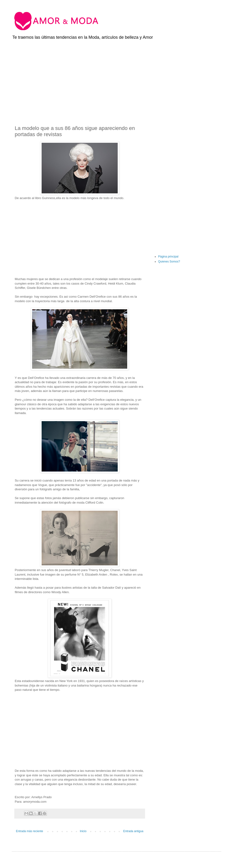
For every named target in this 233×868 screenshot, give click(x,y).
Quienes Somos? (169, 262)
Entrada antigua (133, 831)
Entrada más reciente (29, 831)
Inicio (83, 831)
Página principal (168, 257)
